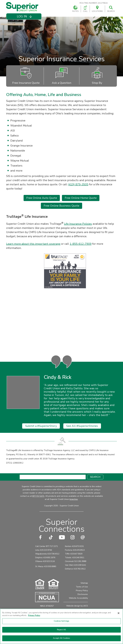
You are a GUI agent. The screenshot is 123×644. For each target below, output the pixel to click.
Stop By (97, 76)
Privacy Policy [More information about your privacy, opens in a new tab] (34, 615)
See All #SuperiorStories (82, 432)
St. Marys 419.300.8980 (46, 573)
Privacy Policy (82, 597)
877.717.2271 (38, 502)
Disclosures (83, 601)
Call (85, 9)
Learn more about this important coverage (33, 244)
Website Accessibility (78, 604)
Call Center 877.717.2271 (47, 553)
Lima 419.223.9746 (44, 556)
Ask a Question (62, 76)
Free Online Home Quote (81, 198)
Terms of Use (82, 593)
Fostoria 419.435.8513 (75, 556)
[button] (24, 16)
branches (74, 506)
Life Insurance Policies (78, 224)
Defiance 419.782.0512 (75, 575)
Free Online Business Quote (61, 206)
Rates (76, 9)
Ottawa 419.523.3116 (45, 568)
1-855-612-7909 (81, 244)
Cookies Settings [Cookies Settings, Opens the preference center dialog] (61, 621)
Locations (97, 9)
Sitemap (84, 589)
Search (111, 9)
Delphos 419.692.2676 (45, 564)
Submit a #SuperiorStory (41, 432)
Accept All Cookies (61, 638)
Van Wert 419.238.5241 (76, 571)
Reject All (61, 630)
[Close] (119, 613)
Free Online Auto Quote (42, 198)
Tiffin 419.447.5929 (74, 560)
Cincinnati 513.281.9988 (76, 568)
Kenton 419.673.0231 (74, 553)
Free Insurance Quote (26, 76)
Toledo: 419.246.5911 (75, 564)
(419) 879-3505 (78, 184)
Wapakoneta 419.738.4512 (47, 560)
